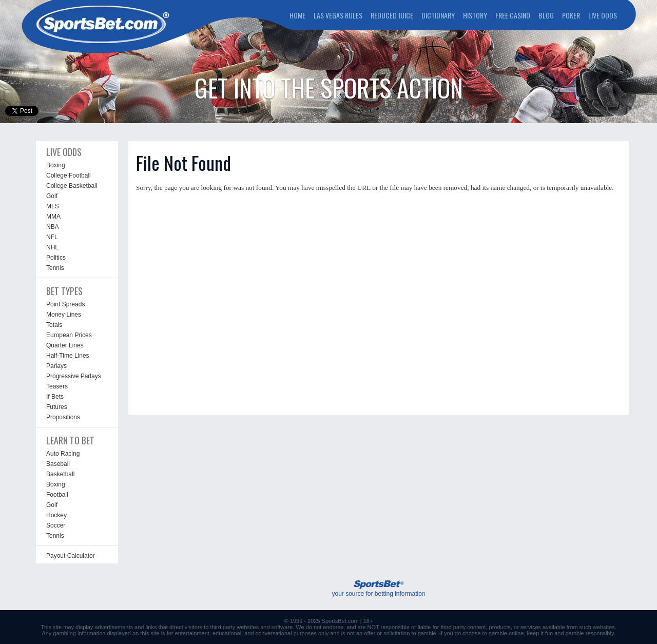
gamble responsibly (590, 633)
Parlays (56, 366)
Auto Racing (63, 454)
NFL (52, 237)
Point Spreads (65, 304)
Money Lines (64, 315)
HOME (297, 15)
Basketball (60, 474)
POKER (571, 15)
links (151, 627)
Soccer (56, 525)
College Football (69, 175)
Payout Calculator (71, 556)
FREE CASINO (513, 15)
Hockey (56, 515)
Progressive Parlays (74, 376)
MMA (53, 217)
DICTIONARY (438, 15)
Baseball (58, 464)
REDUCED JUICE (392, 15)
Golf (52, 196)
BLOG (546, 15)
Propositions (63, 417)
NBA (53, 227)
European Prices (69, 335)
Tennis (55, 268)
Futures (57, 407)
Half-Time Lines (68, 356)
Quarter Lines (65, 345)
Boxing (56, 165)
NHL (52, 247)
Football (57, 495)
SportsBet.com (340, 621)
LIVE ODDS (603, 15)
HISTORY (475, 15)
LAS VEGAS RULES (338, 15)
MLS (53, 206)
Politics (56, 258)
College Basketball (72, 186)
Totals (54, 325)
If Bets (55, 397)
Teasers (57, 386)
